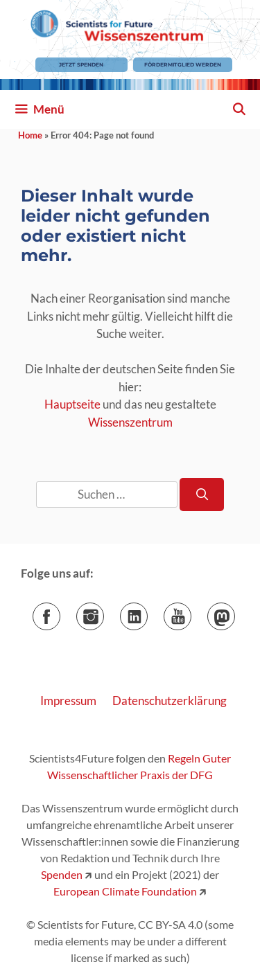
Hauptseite (72, 404)
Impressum (68, 701)
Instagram (104, 612)
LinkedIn (147, 612)
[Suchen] (202, 495)
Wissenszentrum (130, 422)
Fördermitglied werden (183, 65)
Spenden (62, 874)
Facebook (60, 612)
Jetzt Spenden (81, 65)
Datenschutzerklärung (170, 701)
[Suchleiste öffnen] (239, 109)
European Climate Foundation (125, 891)
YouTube (191, 612)
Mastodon (235, 612)
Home (30, 135)
